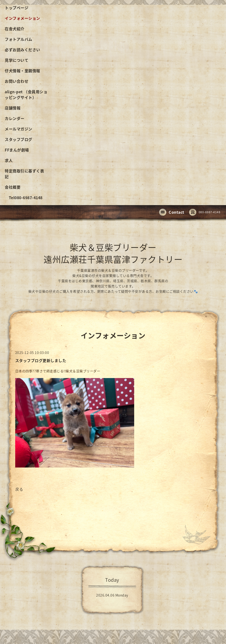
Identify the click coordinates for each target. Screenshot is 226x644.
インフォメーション (22, 18)
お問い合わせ (17, 81)
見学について (17, 60)
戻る (19, 489)
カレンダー (15, 118)
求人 (9, 160)
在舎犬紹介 (15, 29)
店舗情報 (13, 108)
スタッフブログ (19, 139)
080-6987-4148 (205, 213)
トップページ (17, 8)
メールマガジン (19, 129)
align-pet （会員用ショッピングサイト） (26, 94)
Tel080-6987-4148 (24, 197)
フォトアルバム (19, 39)
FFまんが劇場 (17, 150)
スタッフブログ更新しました (41, 360)
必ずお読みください (22, 50)
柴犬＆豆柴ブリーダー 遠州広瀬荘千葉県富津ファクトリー (113, 253)
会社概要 (13, 187)
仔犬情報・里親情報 (22, 71)
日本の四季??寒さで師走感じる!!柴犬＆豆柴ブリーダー (58, 371)
